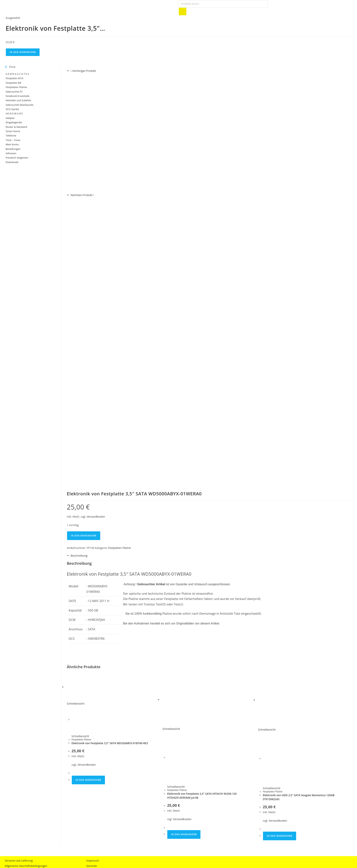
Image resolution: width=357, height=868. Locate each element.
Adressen (11, 153)
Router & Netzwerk (16, 127)
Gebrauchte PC (14, 92)
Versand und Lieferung (19, 706)
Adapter (10, 118)
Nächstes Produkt (82, 195)
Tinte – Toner (13, 140)
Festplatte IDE (14, 83)
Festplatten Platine (119, 393)
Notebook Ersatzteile (18, 96)
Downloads (12, 162)
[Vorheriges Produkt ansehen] (71, 71)
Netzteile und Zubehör (18, 100)
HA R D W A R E (14, 113)
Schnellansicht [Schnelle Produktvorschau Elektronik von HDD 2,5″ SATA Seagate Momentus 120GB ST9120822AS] (267, 575)
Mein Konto (12, 144)
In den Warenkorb (23, 52)
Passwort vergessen (17, 158)
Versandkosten (96, 362)
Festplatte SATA (15, 78)
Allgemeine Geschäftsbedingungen (26, 711)
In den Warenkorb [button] (88, 626)
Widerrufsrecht (14, 722)
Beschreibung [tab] (79, 401)
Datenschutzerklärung (18, 717)
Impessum (93, 706)
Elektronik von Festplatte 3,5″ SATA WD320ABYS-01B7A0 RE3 (110, 589)
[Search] (183, 11)
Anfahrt (91, 727)
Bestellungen (13, 149)
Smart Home (13, 131)
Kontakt (91, 722)
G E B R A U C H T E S (17, 74)
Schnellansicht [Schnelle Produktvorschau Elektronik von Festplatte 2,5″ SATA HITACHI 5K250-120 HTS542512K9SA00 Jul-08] (171, 574)
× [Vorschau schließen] (1, 769)
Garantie (92, 711)
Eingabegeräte (14, 122)
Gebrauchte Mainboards (19, 105)
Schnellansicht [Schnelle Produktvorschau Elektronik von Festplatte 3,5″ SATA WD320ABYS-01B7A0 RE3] (76, 549)
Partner (91, 717)
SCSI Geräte (12, 109)
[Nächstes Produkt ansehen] (94, 195)
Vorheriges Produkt (84, 71)
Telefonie (11, 136)
